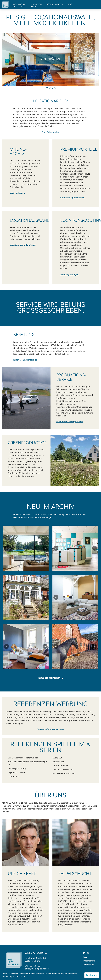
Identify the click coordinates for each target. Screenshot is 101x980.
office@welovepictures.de (37, 969)
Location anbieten (54, 4)
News (69, 4)
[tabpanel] (50, 59)
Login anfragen (17, 193)
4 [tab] (55, 88)
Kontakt (23, 7)
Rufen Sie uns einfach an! (26, 360)
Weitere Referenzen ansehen (50, 729)
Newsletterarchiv (50, 678)
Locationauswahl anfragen (23, 245)
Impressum (89, 965)
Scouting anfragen (69, 274)
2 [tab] (50, 88)
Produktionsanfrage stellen (70, 422)
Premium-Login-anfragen (73, 197)
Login (33, 7)
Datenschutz (89, 961)
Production (36, 4)
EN (14, 7)
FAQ (85, 957)
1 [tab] (47, 88)
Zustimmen (92, 975)
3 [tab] (52, 88)
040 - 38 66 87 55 (33, 966)
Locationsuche (20, 4)
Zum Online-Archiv (50, 132)
